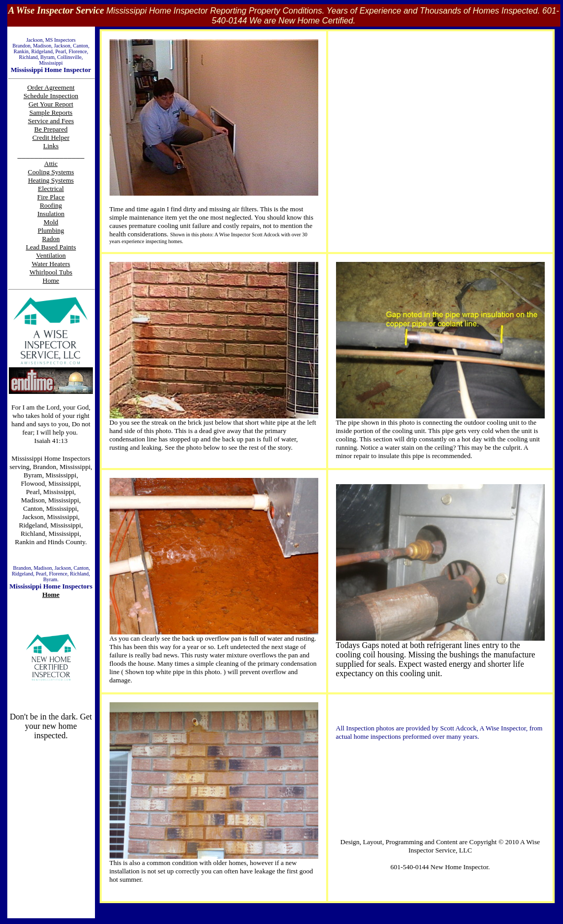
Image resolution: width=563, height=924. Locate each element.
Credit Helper (51, 137)
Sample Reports (51, 112)
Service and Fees (51, 121)
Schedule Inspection (51, 96)
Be (39, 129)
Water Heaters (51, 264)
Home (51, 595)
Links (51, 146)
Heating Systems (51, 180)
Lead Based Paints (51, 247)
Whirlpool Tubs (51, 272)
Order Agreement (51, 87)
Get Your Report (51, 104)
